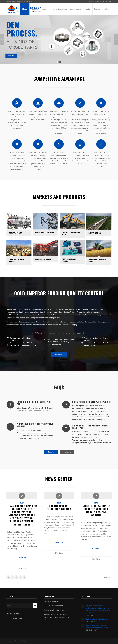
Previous (2, 40)
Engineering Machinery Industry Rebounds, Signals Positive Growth (96, 510)
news (22, 503)
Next (116, 40)
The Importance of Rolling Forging (59, 507)
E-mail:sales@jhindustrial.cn (94, 2)
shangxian (24, 641)
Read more (22, 558)
